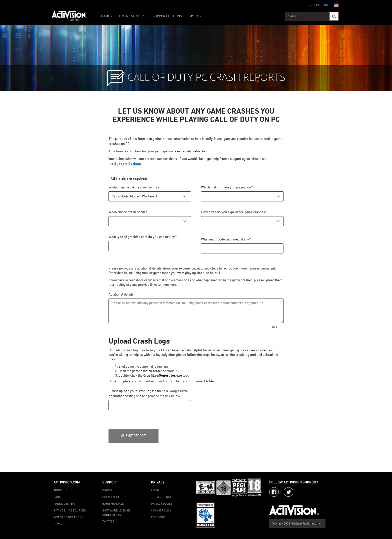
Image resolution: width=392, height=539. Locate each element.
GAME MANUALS (113, 504)
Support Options (128, 164)
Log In (327, 5)
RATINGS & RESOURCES (70, 511)
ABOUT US (60, 490)
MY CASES (197, 16)
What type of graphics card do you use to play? (143, 237)
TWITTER (108, 522)
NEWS (58, 524)
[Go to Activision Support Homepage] (72, 17)
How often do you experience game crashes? (234, 212)
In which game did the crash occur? (134, 188)
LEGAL (155, 490)
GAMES (106, 16)
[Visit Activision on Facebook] (274, 492)
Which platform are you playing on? (227, 188)
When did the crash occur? (128, 212)
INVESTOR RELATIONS (68, 517)
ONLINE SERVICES (132, 16)
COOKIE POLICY (161, 511)
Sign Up (314, 5)
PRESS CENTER (64, 504)
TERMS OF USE (161, 497)
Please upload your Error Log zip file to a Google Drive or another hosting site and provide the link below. (148, 394)
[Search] (334, 16)
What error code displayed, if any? (226, 240)
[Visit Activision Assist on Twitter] (288, 492)
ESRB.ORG (158, 517)
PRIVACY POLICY (162, 504)
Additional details (121, 295)
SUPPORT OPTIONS (167, 16)
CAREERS (60, 497)
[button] (336, 5)
